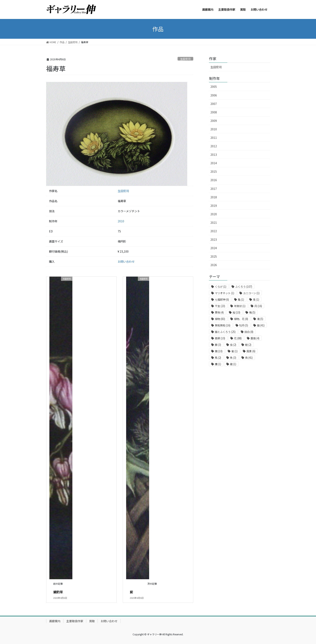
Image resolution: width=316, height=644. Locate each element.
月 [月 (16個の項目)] (258, 306)
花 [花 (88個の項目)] (238, 338)
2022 (214, 231)
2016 (214, 180)
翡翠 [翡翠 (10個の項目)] (220, 338)
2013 (214, 155)
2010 (121, 221)
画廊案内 (55, 621)
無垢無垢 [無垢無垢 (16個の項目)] (223, 325)
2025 (214, 256)
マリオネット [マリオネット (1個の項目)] (225, 293)
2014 (214, 163)
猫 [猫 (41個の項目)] (261, 325)
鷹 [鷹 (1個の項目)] (218, 364)
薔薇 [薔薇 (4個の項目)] (255, 338)
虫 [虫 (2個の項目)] (233, 345)
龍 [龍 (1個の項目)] (233, 364)
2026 (214, 265)
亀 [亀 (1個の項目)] (241, 300)
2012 (214, 146)
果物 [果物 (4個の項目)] (219, 312)
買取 (92, 621)
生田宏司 (185, 59)
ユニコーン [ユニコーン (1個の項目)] (251, 293)
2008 (214, 112)
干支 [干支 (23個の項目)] (220, 306)
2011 (214, 138)
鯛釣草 (58, 592)
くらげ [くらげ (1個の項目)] (221, 287)
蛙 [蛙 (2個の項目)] (248, 345)
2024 (214, 248)
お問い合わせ (126, 261)
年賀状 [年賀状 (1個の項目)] (240, 306)
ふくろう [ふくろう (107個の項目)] (244, 287)
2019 (214, 206)
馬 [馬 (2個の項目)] (218, 358)
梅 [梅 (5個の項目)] (252, 312)
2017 (214, 189)
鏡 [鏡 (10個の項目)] (219, 351)
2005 (214, 87)
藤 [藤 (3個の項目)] (218, 345)
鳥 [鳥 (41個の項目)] (249, 358)
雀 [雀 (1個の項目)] (234, 351)
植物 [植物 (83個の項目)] (220, 319)
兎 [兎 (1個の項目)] (256, 300)
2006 (214, 95)
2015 (214, 171)
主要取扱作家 (75, 621)
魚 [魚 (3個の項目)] (233, 358)
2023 (214, 239)
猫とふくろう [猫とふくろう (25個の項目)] (225, 332)
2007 (214, 104)
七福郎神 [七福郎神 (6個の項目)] (222, 300)
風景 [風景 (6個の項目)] (251, 351)
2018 (214, 197)
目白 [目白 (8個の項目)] (249, 332)
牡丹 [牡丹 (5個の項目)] (244, 325)
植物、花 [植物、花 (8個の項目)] (241, 319)
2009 (214, 121)
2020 (214, 214)
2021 (214, 223)
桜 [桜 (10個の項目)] (236, 312)
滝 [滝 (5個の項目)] (260, 319)
